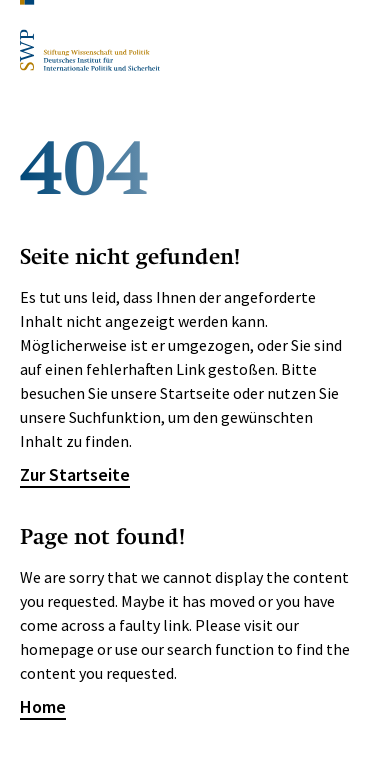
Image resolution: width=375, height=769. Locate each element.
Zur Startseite (75, 474)
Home (43, 706)
